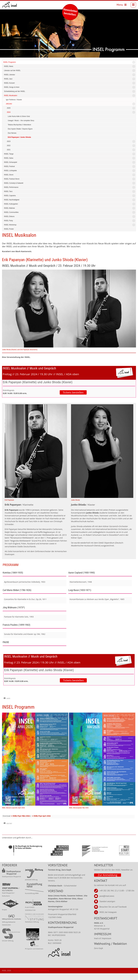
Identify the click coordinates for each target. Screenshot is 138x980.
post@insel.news (107, 896)
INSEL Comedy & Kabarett (14, 183)
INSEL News (9, 66)
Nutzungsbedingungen (22, 971)
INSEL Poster (9, 229)
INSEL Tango (9, 154)
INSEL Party (8, 221)
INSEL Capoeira (10, 196)
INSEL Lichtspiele (10, 171)
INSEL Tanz (8, 191)
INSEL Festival (9, 166)
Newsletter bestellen (70, 12)
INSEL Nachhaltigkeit (12, 200)
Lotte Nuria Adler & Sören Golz (19, 116)
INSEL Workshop (10, 225)
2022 (9, 146)
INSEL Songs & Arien (12, 87)
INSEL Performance (11, 187)
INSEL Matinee (9, 208)
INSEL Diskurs (9, 216)
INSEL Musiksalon (11, 96)
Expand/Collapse (134, 62)
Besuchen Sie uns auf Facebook (113, 907)
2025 (9, 108)
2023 (9, 141)
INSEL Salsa (9, 158)
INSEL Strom (9, 175)
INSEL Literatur (10, 75)
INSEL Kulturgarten (11, 204)
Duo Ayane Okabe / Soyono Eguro (20, 129)
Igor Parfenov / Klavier (14, 100)
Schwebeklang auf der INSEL (15, 91)
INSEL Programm (10, 62)
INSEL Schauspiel (11, 162)
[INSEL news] (10, 5)
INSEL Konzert (9, 83)
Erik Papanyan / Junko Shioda (19, 137)
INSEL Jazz (8, 79)
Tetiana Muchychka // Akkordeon (19, 125)
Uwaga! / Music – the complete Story (21, 121)
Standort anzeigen (107, 901)
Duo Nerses (12, 133)
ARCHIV (9, 104)
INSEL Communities (11, 212)
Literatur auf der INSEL (12, 70)
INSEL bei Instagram (108, 912)
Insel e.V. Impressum (103, 938)
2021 (9, 150)
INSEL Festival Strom (12, 179)
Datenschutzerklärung (41, 971)
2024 (9, 112)
